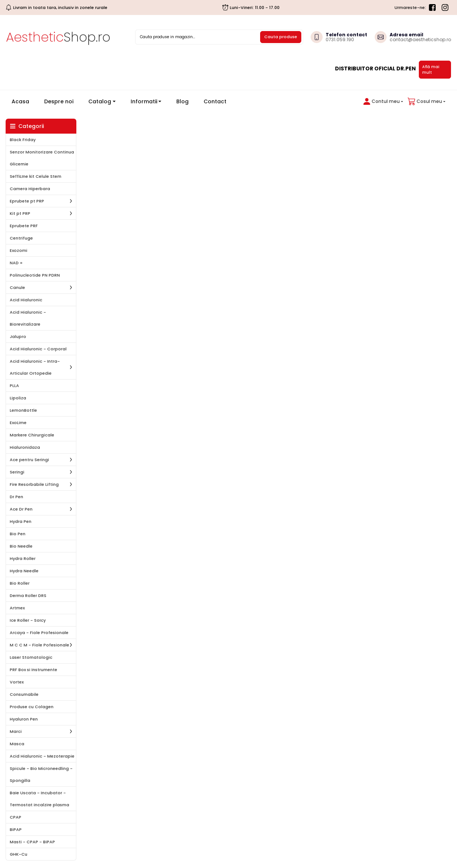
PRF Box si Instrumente (33, 670)
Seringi (17, 472)
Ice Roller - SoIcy (28, 620)
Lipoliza (18, 398)
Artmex (17, 608)
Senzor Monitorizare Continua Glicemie (42, 158)
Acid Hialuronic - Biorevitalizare (28, 318)
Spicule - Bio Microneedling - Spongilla (41, 774)
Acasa (23, 101)
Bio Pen (18, 534)
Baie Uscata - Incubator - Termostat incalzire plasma (39, 799)
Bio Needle (21, 546)
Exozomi (19, 250)
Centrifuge (21, 238)
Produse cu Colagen (32, 707)
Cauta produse (281, 37)
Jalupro (18, 336)
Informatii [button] (144, 101)
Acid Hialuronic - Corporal (38, 349)
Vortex (17, 682)
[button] (382, 101)
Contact (215, 101)
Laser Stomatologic (31, 657)
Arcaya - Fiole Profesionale (39, 633)
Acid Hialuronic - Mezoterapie (42, 756)
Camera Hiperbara (30, 189)
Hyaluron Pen (24, 719)
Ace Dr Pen (21, 509)
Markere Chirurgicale (32, 435)
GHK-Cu (19, 854)
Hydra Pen (21, 521)
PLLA (14, 386)
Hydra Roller (23, 558)
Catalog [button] (100, 101)
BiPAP (16, 829)
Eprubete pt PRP (27, 201)
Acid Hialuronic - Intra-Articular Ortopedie (35, 367)
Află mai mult (431, 70)
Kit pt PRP (20, 213)
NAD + (16, 263)
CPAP (16, 817)
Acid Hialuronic (26, 300)
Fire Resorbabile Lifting (34, 484)
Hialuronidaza (25, 447)
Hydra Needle (24, 571)
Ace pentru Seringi (29, 460)
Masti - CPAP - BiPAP (32, 842)
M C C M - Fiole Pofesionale (39, 645)
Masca (17, 744)
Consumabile (24, 694)
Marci (16, 731)
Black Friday (23, 140)
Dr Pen (16, 497)
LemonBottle (23, 410)
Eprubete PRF (24, 226)
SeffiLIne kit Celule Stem (36, 176)
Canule (17, 287)
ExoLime (18, 423)
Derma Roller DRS (28, 596)
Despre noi (59, 101)
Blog (182, 101)
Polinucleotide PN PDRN (35, 275)
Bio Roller (20, 583)
